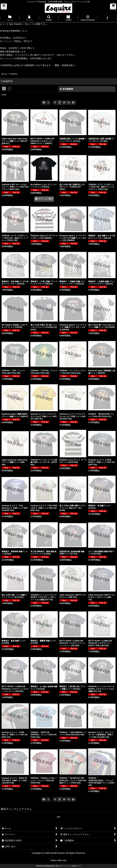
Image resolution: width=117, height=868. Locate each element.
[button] (4, 6)
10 (64, 102)
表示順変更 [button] (66, 89)
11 (69, 102)
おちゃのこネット (53, 866)
